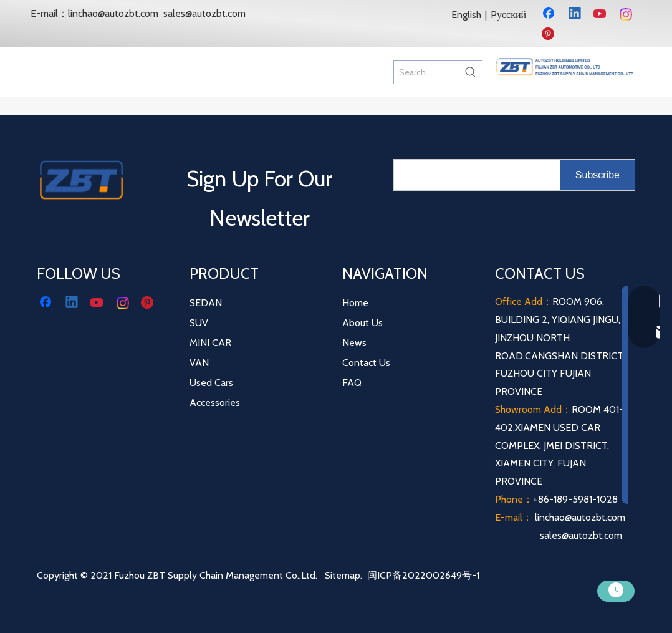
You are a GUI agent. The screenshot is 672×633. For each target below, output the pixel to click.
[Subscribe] (598, 175)
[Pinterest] (550, 34)
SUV (199, 323)
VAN (199, 363)
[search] (474, 175)
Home (355, 303)
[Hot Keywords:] (471, 72)
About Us (362, 323)
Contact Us (366, 363)
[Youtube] (601, 14)
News (354, 343)
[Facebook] (550, 14)
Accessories (215, 403)
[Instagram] (626, 14)
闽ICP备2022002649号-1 (423, 575)
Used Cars (211, 383)
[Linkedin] (575, 14)
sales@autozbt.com (204, 13)
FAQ (352, 383)
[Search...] (427, 72)
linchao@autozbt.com (113, 13)
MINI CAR (210, 343)
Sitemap (343, 575)
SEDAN (206, 303)
